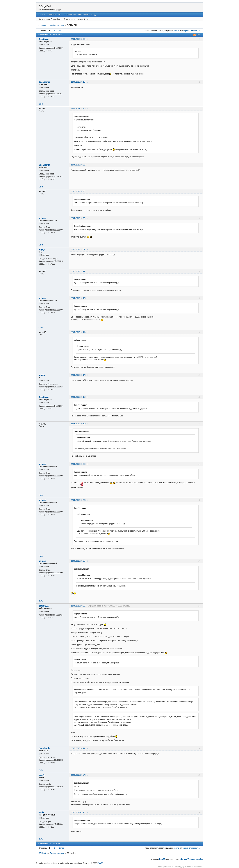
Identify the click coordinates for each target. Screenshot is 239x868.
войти (177, 31)
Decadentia (44, 82)
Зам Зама (44, 39)
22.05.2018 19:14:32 (79, 332)
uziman (42, 218)
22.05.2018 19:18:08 (79, 424)
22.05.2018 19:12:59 (79, 298)
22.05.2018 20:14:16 (79, 748)
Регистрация (84, 15)
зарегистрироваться (192, 31)
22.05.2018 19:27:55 (79, 500)
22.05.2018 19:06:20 (79, 218)
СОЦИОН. (45, 6)
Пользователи (70, 15)
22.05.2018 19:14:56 (79, 375)
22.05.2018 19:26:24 (79, 464)
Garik (41, 812)
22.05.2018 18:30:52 (79, 191)
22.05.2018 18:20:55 (79, 109)
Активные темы (55, 15)
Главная (42, 15)
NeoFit (42, 775)
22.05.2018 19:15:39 (79, 397)
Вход (94, 15)
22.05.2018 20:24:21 (79, 775)
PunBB (162, 859)
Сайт (41, 104)
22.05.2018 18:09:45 (79, 39)
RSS (199, 35)
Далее (61, 31)
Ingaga (42, 249)
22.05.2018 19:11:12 (79, 271)
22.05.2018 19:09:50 (79, 249)
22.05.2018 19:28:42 (79, 561)
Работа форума (57, 25)
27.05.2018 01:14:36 (79, 812)
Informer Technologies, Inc (191, 859)
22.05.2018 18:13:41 (79, 82)
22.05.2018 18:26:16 (79, 165)
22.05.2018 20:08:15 (79, 606)
